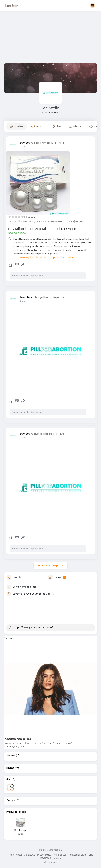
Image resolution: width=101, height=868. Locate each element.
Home (11, 855)
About (19, 855)
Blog (91, 855)
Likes (9, 779)
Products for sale (16, 812)
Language (50, 862)
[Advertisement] (51, 38)
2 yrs (23, 146)
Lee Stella (50, 108)
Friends (10, 768)
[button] (92, 6)
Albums (11, 756)
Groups (11, 800)
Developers (46, 858)
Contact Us (29, 855)
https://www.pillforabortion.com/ (33, 628)
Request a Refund (78, 855)
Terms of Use (60, 855)
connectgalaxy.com (15, 746)
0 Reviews (29, 217)
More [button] (57, 858)
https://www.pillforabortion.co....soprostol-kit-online (43, 257)
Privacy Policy (44, 855)
